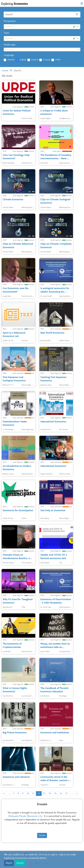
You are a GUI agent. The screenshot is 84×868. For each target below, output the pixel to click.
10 (28, 793)
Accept (20, 863)
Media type (10, 45)
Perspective (10, 21)
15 (55, 793)
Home (5, 71)
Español (35, 60)
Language (9, 55)
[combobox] (42, 50)
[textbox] (42, 50)
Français (47, 60)
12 (39, 793)
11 (33, 793)
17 (66, 793)
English (23, 60)
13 (44, 793)
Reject (9, 863)
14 (50, 793)
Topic (6, 33)
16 (61, 793)
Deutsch (11, 60)
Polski (58, 60)
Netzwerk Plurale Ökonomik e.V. (25, 816)
